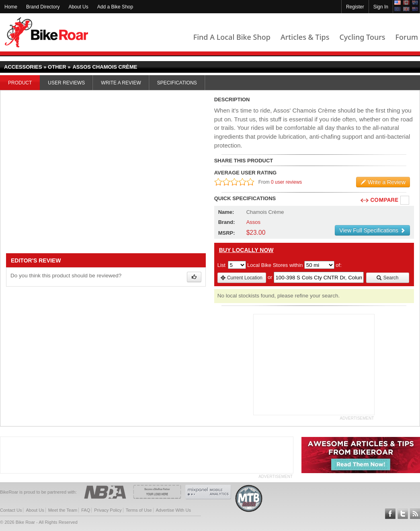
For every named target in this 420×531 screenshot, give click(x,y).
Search (387, 278)
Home (11, 7)
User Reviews (66, 83)
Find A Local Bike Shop (232, 37)
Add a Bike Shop (115, 7)
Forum (407, 37)
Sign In (381, 7)
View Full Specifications (372, 230)
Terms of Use (139, 510)
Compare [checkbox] (405, 201)
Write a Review (121, 83)
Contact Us (11, 510)
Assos (253, 222)
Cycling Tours (362, 37)
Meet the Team (63, 510)
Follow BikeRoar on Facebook (390, 514)
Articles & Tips (305, 37)
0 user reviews (286, 182)
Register (355, 7)
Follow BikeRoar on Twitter (403, 514)
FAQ (86, 510)
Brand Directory (43, 7)
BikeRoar (46, 32)
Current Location (241, 278)
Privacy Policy (108, 510)
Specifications (177, 83)
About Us (78, 7)
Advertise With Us (173, 510)
